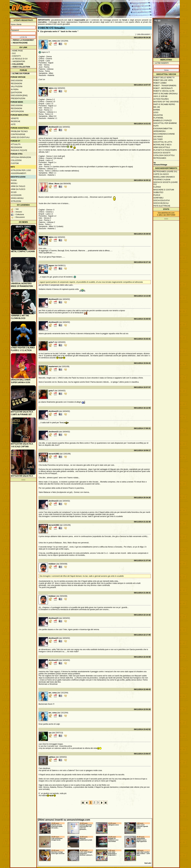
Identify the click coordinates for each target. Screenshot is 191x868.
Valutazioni (17, 87)
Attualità (16, 144)
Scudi (14, 192)
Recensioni (16, 84)
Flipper (157, 187)
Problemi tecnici (19, 131)
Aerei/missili (160, 131)
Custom (15, 163)
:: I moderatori (18, 61)
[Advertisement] (125, 7)
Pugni (14, 180)
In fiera (15, 89)
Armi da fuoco (18, 189)
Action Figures (161, 99)
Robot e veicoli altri (164, 91)
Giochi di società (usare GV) (166, 183)
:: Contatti (16, 56)
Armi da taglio (18, 186)
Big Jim (157, 107)
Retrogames (160, 158)
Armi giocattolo (162, 147)
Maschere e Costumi (164, 190)
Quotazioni (16, 92)
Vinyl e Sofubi (160, 96)
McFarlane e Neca (162, 145)
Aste (13, 124)
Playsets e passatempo (165, 150)
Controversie (18, 134)
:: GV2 (13, 53)
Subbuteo (158, 192)
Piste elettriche (162, 206)
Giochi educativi (162, 200)
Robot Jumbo (160, 83)
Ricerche (16, 121)
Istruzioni (16, 201)
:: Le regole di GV (19, 59)
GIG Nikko (158, 137)
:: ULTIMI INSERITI (161, 63)
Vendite (15, 118)
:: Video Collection (20, 67)
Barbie (157, 110)
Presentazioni (18, 98)
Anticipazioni (17, 111)
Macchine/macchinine (164, 134)
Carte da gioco (161, 174)
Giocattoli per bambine (165, 123)
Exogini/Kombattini (163, 129)
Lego (156, 112)
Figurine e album (162, 180)
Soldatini (158, 115)
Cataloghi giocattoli (164, 155)
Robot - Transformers (165, 86)
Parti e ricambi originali (166, 94)
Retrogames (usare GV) (165, 172)
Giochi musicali (161, 203)
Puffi (156, 126)
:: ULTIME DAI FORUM (20, 74)
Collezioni (16, 160)
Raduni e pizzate (19, 150)
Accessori (16, 195)
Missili (14, 183)
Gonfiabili (158, 198)
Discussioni (17, 81)
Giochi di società (162, 153)
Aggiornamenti (19, 173)
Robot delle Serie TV (164, 78)
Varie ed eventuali (20, 137)
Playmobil (158, 118)
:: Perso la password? (23, 40)
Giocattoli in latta (163, 142)
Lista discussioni (143, 34)
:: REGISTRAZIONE (19, 43)
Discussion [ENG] (19, 95)
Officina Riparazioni (21, 157)
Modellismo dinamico (164, 177)
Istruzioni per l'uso (21, 170)
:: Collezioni (17, 64)
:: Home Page (17, 51)
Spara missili (17, 198)
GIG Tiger (158, 139)
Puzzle (157, 195)
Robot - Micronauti (163, 88)
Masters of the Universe (166, 102)
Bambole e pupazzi (162, 121)
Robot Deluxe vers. (163, 80)
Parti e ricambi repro (164, 104)
